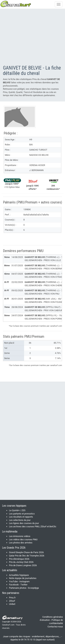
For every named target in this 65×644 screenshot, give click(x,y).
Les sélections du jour (20, 520)
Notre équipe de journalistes (23, 578)
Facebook (14, 585)
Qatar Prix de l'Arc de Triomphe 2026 (27, 556)
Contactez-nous (55, 627)
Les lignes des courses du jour (24, 523)
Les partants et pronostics (22, 514)
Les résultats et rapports (21, 517)
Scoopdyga (33, 588)
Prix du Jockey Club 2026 (21, 562)
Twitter (24, 585)
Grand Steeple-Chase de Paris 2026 (26, 552)
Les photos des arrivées (21, 543)
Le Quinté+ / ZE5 (17, 510)
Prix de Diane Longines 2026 (23, 565)
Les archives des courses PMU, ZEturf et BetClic (33, 526)
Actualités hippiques (19, 575)
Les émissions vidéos (20, 536)
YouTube (13, 581)
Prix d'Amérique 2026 (19, 559)
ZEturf (12, 601)
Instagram (24, 581)
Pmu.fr (12, 598)
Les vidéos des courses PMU (23, 539)
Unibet (12, 604)
